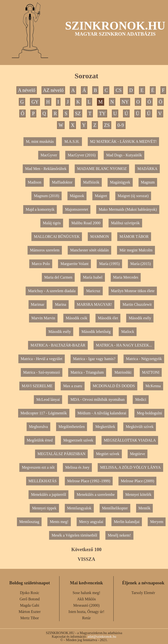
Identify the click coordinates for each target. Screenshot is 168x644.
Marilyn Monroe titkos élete (133, 291)
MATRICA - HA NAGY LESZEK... (124, 345)
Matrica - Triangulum (87, 372)
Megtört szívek (108, 454)
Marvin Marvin (43, 318)
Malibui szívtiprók (125, 223)
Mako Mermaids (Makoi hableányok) (128, 209)
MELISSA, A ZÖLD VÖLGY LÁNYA (130, 467)
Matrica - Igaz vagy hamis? (94, 359)
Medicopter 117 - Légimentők (44, 413)
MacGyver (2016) (82, 155)
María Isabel (93, 277)
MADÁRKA (147, 169)
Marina (60, 304)
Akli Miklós (87, 599)
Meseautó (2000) (86, 605)
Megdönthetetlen (72, 427)
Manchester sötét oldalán (89, 250)
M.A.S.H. (72, 141)
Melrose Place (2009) (138, 481)
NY (125, 102)
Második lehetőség (96, 332)
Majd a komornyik (40, 209)
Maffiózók (91, 182)
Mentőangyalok (79, 508)
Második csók (77, 318)
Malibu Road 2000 (86, 223)
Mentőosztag (29, 522)
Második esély (140, 318)
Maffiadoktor (62, 182)
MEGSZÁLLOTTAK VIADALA (130, 440)
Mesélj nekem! (119, 535)
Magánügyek (120, 182)
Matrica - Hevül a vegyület (42, 359)
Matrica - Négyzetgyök (144, 359)
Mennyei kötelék (139, 495)
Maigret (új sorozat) (133, 196)
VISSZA (86, 559)
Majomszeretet (77, 209)
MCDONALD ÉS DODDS (114, 386)
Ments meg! (59, 522)
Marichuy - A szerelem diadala (52, 291)
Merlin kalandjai (127, 522)
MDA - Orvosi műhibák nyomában (97, 399)
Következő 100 (86, 549)
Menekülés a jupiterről (48, 495)
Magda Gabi (30, 605)
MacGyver (49, 155)
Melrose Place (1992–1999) (89, 481)
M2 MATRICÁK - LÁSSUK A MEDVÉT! (123, 141)
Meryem (157, 522)
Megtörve (138, 454)
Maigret (101, 196)
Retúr (87, 618)
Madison (35, 182)
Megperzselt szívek (78, 440)
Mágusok (77, 196)
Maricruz (93, 291)
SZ (78, 113)
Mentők (145, 508)
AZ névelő (53, 90)
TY (102, 113)
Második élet (108, 318)
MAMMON (99, 237)
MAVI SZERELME (37, 386)
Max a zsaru (73, 386)
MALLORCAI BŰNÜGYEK (57, 237)
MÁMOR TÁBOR (134, 237)
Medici (141, 399)
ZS (107, 125)
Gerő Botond (30, 599)
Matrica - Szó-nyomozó (42, 372)
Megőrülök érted (40, 440)
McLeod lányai (48, 399)
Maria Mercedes (126, 277)
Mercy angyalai (91, 522)
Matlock (128, 332)
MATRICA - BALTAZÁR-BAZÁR (58, 345)
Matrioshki (123, 372)
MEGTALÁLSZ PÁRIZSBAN (61, 454)
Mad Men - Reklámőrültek (46, 169)
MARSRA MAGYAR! (94, 304)
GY (35, 102)
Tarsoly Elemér (143, 593)
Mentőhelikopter (115, 508)
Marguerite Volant (74, 264)
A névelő (27, 90)
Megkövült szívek (140, 427)
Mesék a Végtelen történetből (74, 535)
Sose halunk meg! (86, 593)
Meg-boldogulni (149, 413)
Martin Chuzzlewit (137, 304)
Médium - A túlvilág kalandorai (102, 413)
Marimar (38, 304)
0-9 (121, 125)
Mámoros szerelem (45, 250)
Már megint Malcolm (136, 250)
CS (118, 90)
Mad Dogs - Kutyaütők (124, 155)
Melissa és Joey (77, 467)
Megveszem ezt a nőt (38, 467)
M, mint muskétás (40, 141)
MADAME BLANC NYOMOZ (102, 169)
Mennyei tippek (44, 508)
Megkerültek (105, 427)
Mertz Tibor (30, 618)
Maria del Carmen (58, 277)
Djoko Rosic (29, 593)
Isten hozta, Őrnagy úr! (86, 612)
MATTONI (151, 372)
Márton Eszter (30, 612)
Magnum (148, 182)
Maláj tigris (52, 223)
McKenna (153, 386)
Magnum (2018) (46, 196)
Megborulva (38, 427)
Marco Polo (41, 264)
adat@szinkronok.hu (102, 636)
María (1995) (109, 264)
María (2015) (141, 264)
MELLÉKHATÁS (43, 481)
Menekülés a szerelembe (96, 495)
